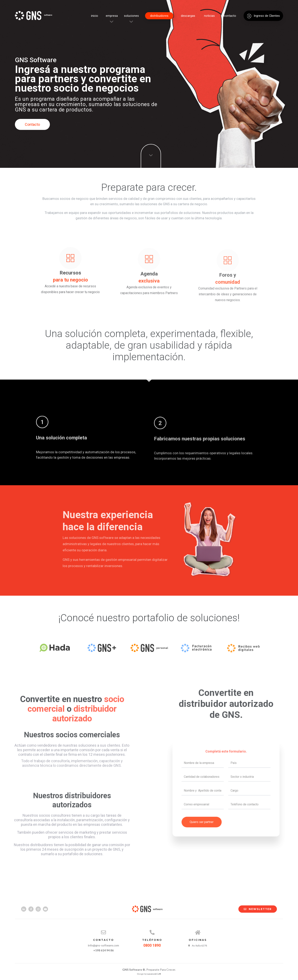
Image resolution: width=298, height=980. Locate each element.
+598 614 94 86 (103, 950)
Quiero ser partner (208, 813)
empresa (112, 16)
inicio (95, 16)
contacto (230, 16)
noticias (209, 16)
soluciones (131, 16)
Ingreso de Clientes (263, 16)
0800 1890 (152, 945)
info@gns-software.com (103, 945)
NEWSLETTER (256, 909)
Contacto (32, 124)
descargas (188, 16)
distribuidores (159, 16)
